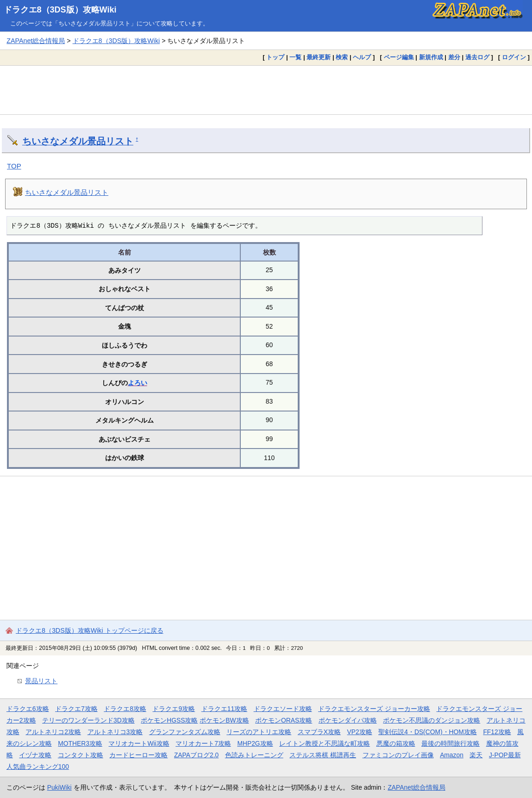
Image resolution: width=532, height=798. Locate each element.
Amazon (452, 755)
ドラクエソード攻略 (283, 709)
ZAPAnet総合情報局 (36, 41)
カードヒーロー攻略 (138, 755)
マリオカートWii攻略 (139, 743)
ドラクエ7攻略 (76, 709)
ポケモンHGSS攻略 (169, 720)
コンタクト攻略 (81, 755)
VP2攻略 (360, 732)
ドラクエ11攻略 (224, 709)
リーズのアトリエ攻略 (259, 732)
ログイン (514, 57)
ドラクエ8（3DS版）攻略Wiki (60, 10)
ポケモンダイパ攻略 (348, 720)
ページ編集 (399, 57)
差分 (454, 57)
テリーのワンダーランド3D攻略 (88, 720)
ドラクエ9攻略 (174, 709)
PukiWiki (59, 787)
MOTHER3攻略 (80, 743)
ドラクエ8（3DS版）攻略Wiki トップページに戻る (90, 630)
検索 (342, 57)
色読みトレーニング (254, 755)
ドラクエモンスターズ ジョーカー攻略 (374, 709)
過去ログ (477, 57)
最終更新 (319, 57)
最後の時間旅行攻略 (451, 743)
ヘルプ (362, 57)
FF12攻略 (497, 732)
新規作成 (431, 57)
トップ (275, 57)
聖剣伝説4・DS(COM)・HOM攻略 (428, 732)
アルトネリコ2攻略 (53, 732)
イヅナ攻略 (35, 755)
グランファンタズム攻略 (185, 732)
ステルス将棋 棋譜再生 (323, 755)
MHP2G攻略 (255, 743)
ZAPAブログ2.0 (196, 755)
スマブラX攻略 (319, 732)
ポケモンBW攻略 (224, 720)
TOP (14, 166)
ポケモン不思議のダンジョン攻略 (432, 720)
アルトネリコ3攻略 (115, 732)
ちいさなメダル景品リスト (78, 141)
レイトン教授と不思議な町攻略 (325, 743)
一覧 (295, 57)
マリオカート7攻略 (203, 743)
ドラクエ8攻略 (125, 709)
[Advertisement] (266, 90)
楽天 (476, 755)
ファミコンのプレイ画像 (398, 755)
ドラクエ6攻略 (28, 709)
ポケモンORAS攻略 (284, 720)
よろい (138, 383)
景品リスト (41, 681)
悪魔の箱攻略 (396, 743)
